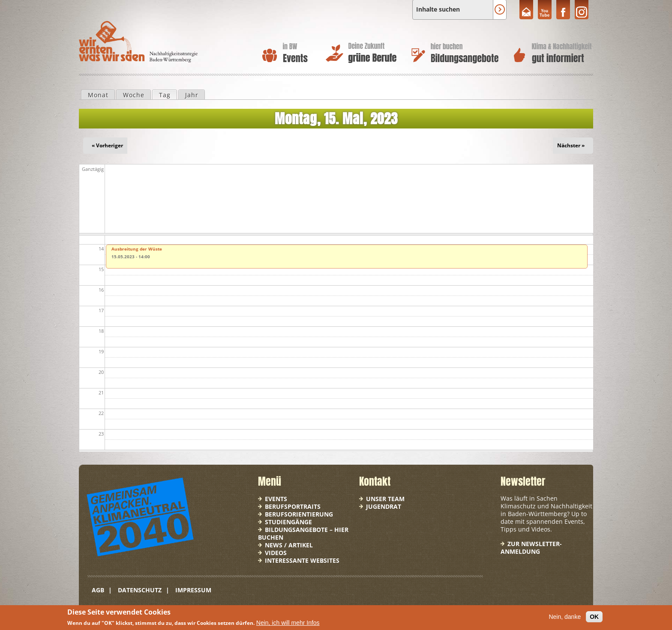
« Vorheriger (107, 145)
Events (276, 499)
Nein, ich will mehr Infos (288, 623)
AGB (98, 590)
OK (594, 617)
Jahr (192, 95)
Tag (168, 95)
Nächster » (571, 145)
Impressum (193, 590)
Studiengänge (288, 522)
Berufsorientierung (299, 514)
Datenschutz (140, 590)
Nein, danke (565, 617)
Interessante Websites (302, 560)
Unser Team (385, 499)
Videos (276, 553)
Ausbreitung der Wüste (137, 249)
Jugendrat (384, 506)
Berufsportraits (293, 506)
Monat (98, 95)
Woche (134, 95)
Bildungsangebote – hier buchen (303, 533)
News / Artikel (289, 545)
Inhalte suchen (438, 9)
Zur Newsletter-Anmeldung (531, 548)
